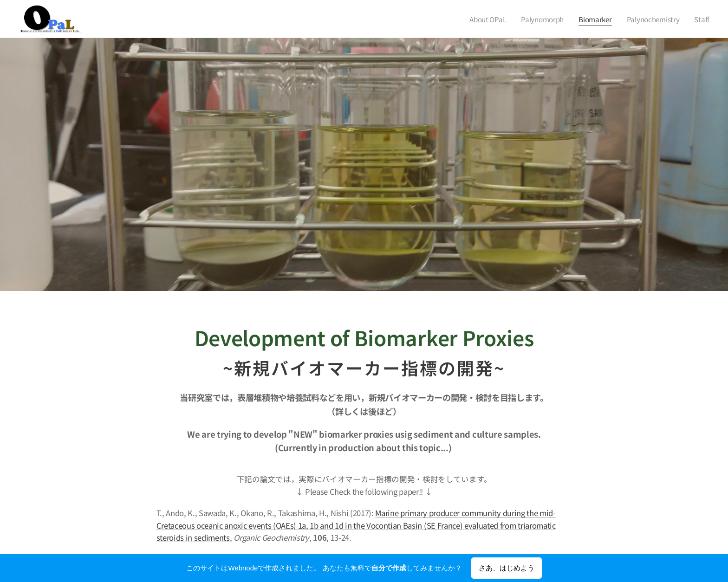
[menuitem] (484, 19)
